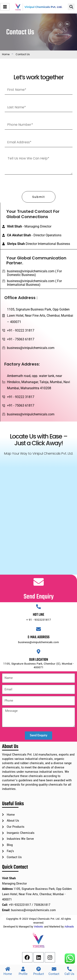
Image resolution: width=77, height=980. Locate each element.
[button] (71, 7)
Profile (23, 974)
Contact (54, 974)
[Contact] (54, 969)
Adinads (69, 927)
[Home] (8, 969)
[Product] (39, 969)
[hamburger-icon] (5, 7)
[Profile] (23, 969)
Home (6, 54)
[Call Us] (69, 969)
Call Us (69, 974)
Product (39, 974)
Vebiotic (39, 927)
